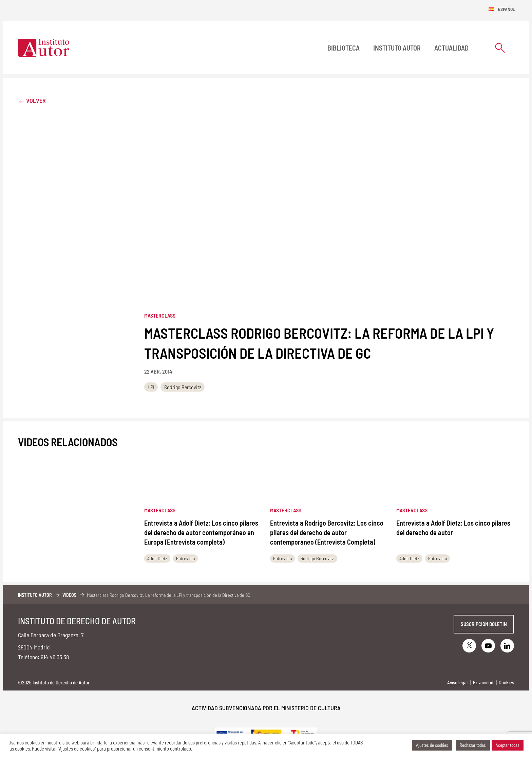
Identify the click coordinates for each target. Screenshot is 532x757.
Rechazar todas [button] (473, 745)
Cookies (506, 683)
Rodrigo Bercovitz (183, 387)
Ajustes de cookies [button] (432, 745)
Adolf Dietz (157, 558)
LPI (151, 387)
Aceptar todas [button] (508, 745)
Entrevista (185, 558)
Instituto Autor (397, 48)
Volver (32, 100)
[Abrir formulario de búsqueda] (500, 48)
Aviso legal (457, 683)
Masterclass (160, 315)
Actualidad (451, 48)
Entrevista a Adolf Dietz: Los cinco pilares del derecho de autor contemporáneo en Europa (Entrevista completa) (201, 532)
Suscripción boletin (484, 624)
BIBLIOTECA (344, 48)
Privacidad (483, 683)
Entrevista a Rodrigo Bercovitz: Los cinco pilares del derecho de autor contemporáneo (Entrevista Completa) (327, 532)
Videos (69, 595)
